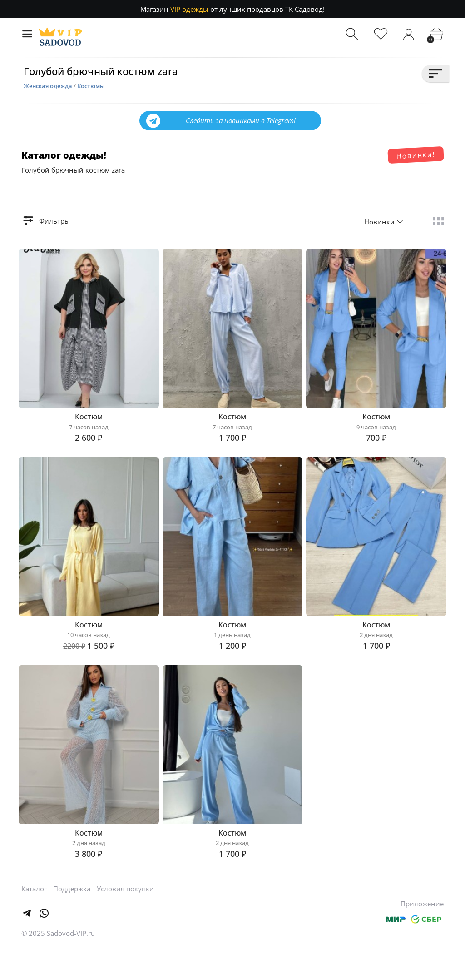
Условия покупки (125, 921)
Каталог (34, 921)
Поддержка (72, 921)
